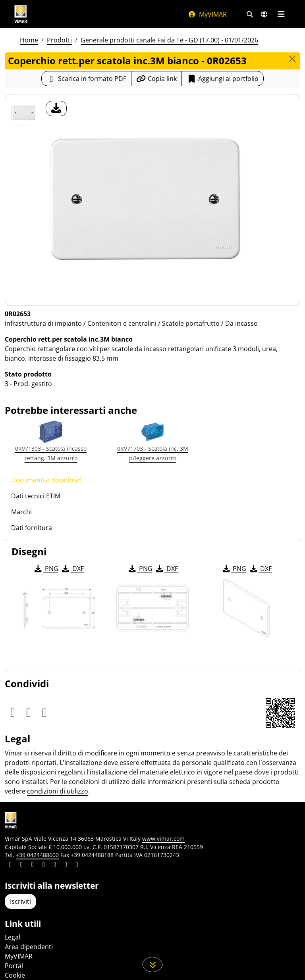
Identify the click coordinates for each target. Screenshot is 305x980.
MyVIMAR (207, 14)
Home (29, 40)
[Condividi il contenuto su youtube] (55, 865)
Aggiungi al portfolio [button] (223, 79)
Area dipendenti (29, 947)
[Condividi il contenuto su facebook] (21, 865)
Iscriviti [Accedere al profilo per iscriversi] (20, 901)
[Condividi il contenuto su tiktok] (77, 865)
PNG (46, 569)
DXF (72, 569)
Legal (13, 937)
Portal (14, 966)
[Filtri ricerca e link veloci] (250, 14)
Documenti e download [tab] (46, 480)
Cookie (15, 975)
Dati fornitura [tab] (32, 528)
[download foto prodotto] (56, 109)
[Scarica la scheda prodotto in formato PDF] (86, 79)
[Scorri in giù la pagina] (153, 965)
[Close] (292, 59)
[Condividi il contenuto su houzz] (66, 865)
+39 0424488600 (37, 855)
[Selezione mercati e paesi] (264, 14)
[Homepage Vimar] (93, 14)
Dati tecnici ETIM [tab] (36, 496)
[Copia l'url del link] (156, 79)
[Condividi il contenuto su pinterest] (33, 865)
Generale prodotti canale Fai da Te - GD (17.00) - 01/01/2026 (169, 40)
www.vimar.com (163, 839)
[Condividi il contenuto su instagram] (44, 865)
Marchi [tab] (21, 512)
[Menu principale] (281, 14)
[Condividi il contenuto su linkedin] (10, 865)
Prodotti (59, 40)
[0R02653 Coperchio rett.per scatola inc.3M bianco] (24, 113)
